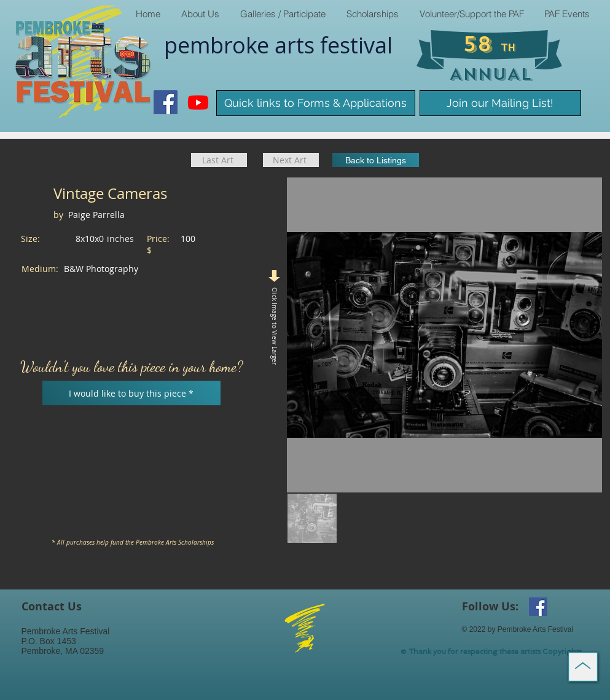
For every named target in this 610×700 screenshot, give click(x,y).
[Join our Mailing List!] (500, 103)
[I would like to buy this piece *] (131, 393)
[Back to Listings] (376, 160)
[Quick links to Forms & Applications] (316, 103)
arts (297, 45)
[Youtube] (198, 102)
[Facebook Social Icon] (166, 102)
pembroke (219, 45)
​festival (356, 45)
